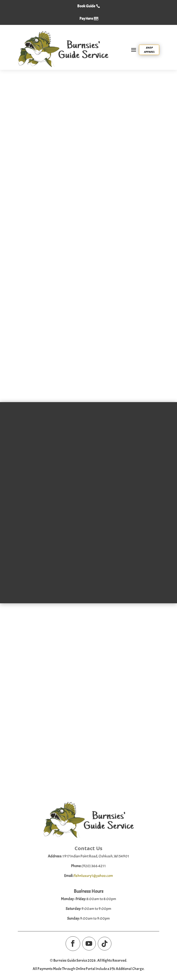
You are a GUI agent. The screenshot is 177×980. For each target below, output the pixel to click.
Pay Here (86, 19)
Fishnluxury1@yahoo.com (93, 877)
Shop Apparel (149, 50)
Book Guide (86, 6)
